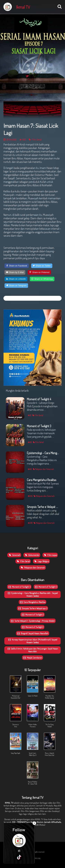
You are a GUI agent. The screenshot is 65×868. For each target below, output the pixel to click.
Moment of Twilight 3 (46, 587)
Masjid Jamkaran (32, 658)
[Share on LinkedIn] (16, 279)
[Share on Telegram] (16, 286)
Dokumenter (32, 555)
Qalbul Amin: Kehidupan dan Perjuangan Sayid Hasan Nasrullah (33, 650)
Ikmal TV (23, 7)
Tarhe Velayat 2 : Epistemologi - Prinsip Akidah (33, 621)
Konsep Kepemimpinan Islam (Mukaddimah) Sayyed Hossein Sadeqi (32, 641)
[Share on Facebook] (17, 266)
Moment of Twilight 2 (32, 615)
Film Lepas (50, 555)
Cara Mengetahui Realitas (32, 602)
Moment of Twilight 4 (19, 587)
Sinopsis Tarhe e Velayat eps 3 (32, 608)
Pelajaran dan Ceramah (32, 567)
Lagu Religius (41, 561)
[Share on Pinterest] (39, 272)
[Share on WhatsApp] (42, 279)
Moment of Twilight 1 (32, 627)
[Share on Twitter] (42, 266)
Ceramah (14, 555)
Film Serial (35, 139)
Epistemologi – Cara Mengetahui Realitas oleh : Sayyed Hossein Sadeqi (32, 594)
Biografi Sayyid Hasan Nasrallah (33, 633)
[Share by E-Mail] (15, 272)
